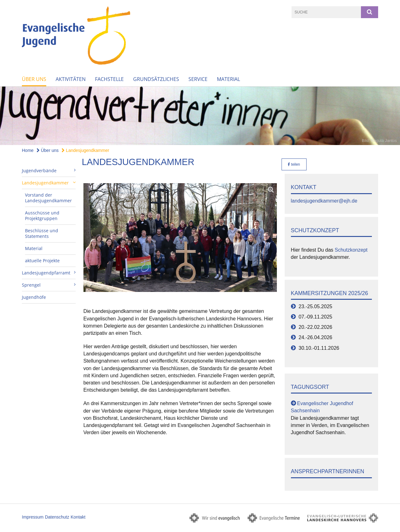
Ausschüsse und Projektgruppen (42, 216)
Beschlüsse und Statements (42, 233)
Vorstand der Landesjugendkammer (48, 198)
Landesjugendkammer (85, 150)
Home (28, 150)
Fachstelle (109, 79)
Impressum (33, 517)
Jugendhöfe (34, 297)
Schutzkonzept (351, 250)
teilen (294, 164)
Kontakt (78, 517)
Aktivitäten (71, 79)
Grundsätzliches (156, 79)
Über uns (34, 79)
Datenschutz (57, 517)
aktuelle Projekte (42, 261)
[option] (200, 116)
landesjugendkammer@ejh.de (324, 201)
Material (228, 79)
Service (198, 79)
